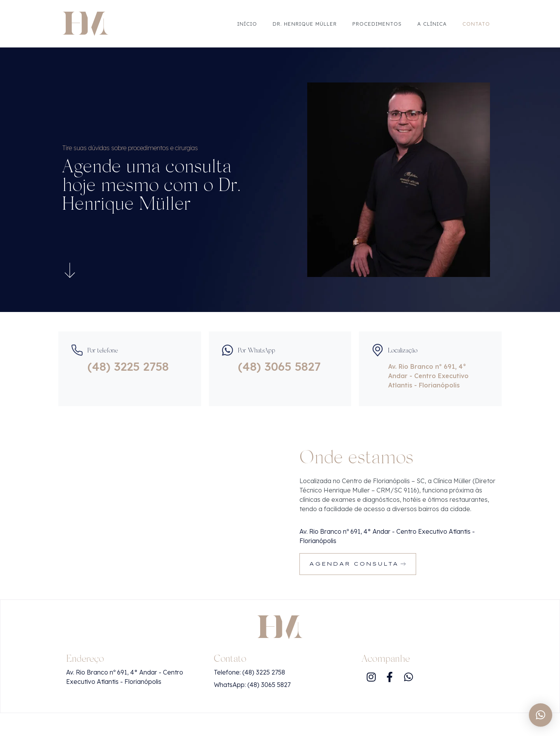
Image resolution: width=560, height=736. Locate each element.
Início (247, 24)
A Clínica (432, 24)
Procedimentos (377, 24)
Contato (476, 24)
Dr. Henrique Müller (305, 24)
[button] (541, 715)
